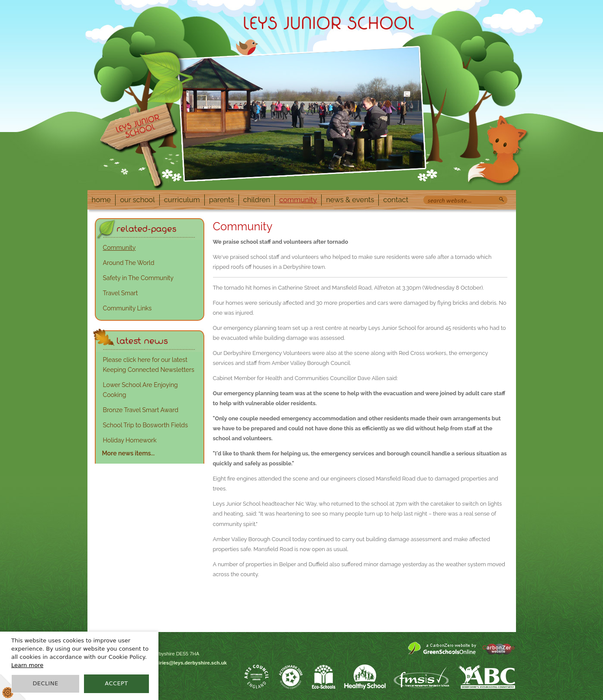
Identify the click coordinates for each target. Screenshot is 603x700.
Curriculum (182, 200)
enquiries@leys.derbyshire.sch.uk (187, 663)
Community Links (127, 308)
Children (257, 200)
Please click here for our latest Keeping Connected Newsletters (149, 365)
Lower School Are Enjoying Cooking (140, 390)
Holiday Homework (130, 440)
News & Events (350, 200)
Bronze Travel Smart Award (141, 410)
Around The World (129, 263)
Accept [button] (116, 683)
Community (298, 200)
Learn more (27, 665)
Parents (222, 200)
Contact (396, 200)
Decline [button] (45, 683)
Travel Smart (121, 293)
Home (102, 200)
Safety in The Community (138, 278)
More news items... (129, 453)
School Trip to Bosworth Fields (145, 425)
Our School (137, 200)
